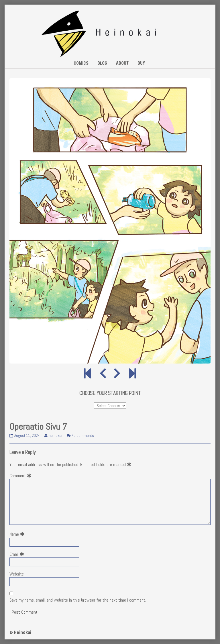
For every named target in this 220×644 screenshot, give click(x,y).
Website (17, 574)
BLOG (102, 63)
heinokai (55, 436)
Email (18, 554)
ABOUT (122, 63)
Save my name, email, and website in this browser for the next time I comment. (78, 600)
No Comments (83, 436)
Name (18, 534)
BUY (141, 63)
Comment (21, 476)
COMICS (81, 63)
